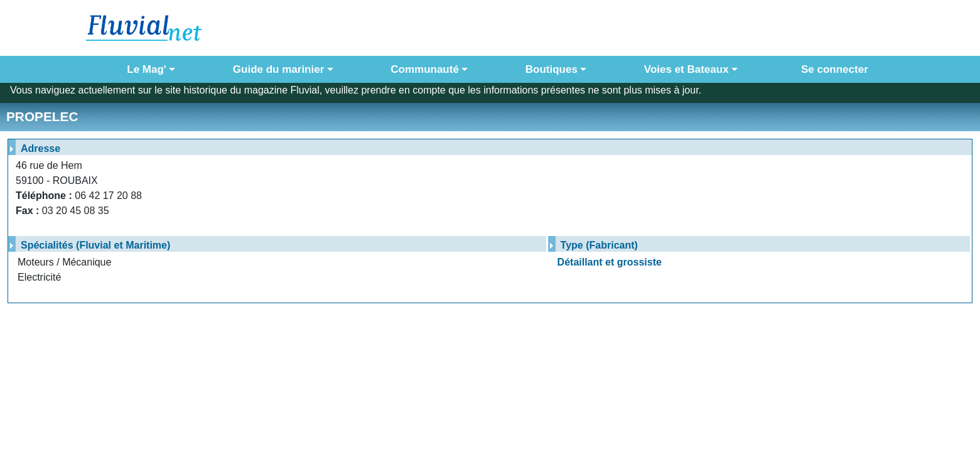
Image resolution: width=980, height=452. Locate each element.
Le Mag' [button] (147, 69)
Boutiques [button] (552, 69)
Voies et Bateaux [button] (687, 69)
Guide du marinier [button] (278, 69)
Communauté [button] (425, 69)
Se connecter (832, 69)
